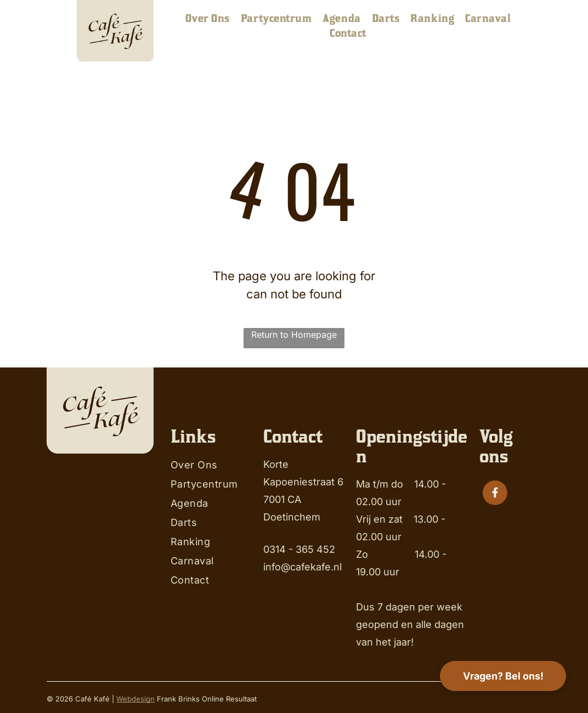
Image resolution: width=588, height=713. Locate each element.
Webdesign (135, 699)
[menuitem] (208, 18)
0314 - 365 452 (299, 549)
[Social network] (495, 494)
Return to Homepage (294, 335)
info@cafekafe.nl (303, 567)
